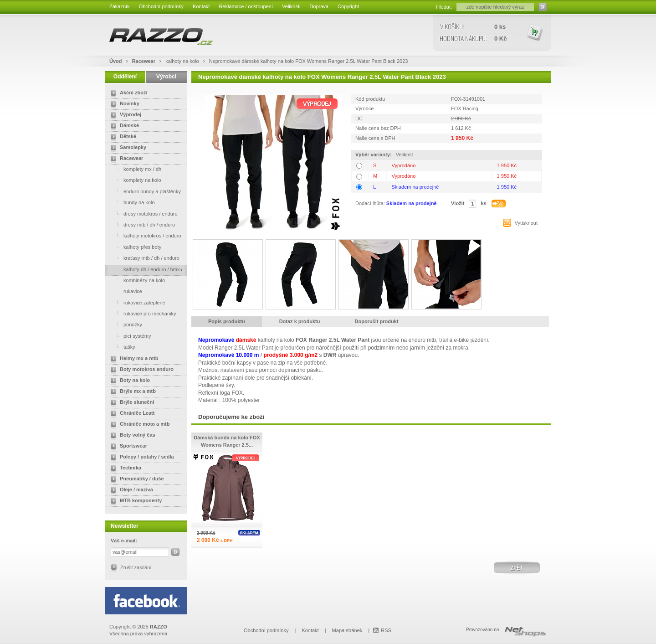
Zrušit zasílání (136, 567)
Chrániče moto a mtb (138, 425)
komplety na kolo (134, 180)
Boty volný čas (131, 436)
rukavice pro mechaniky (142, 313)
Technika (124, 469)
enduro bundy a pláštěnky (144, 191)
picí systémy (129, 336)
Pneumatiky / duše (136, 479)
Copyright (348, 6)
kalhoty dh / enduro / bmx (143, 269)
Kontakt (201, 6)
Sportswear (127, 447)
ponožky (125, 324)
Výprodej (124, 115)
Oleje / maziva (130, 490)
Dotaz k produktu (300, 321)
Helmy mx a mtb (133, 359)
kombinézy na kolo (136, 280)
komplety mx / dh (134, 169)
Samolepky (127, 148)
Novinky (123, 104)
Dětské (122, 137)
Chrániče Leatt (131, 414)
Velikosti (291, 6)
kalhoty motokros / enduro (144, 235)
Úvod (116, 61)
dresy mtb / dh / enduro (141, 224)
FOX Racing (465, 108)
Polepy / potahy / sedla (141, 458)
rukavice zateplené (136, 302)
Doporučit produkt (377, 321)
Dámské (123, 126)
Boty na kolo (128, 381)
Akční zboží (127, 93)
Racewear (144, 61)
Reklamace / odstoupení (246, 6)
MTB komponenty (134, 501)
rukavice (125, 291)
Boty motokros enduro (140, 370)
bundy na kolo (131, 202)
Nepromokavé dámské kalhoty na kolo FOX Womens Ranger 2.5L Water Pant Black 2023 (309, 61)
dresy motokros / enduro (142, 214)
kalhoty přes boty (134, 247)
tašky (121, 347)
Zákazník (120, 6)
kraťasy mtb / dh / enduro (143, 258)
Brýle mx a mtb (131, 392)
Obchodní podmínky (161, 6)
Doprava (319, 6)
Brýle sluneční (131, 403)
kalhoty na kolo (183, 61)
